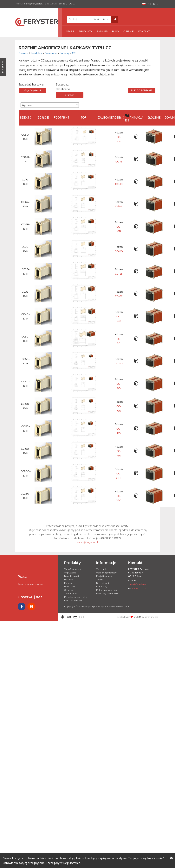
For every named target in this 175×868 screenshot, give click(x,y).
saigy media (152, 617)
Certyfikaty (102, 587)
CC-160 (119, 453)
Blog (115, 31)
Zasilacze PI (71, 594)
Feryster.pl (90, 607)
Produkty (86, 31)
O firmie (129, 31)
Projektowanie (104, 576)
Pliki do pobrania (142, 90)
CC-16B (119, 229)
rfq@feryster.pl (32, 90)
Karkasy (65, 53)
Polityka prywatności (107, 590)
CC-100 (119, 408)
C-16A (119, 206)
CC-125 (119, 431)
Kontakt (144, 31)
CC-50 (119, 341)
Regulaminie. (72, 863)
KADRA (3, 67)
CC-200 (119, 476)
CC (74, 53)
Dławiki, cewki (71, 576)
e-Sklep (102, 31)
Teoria (100, 580)
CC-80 (119, 386)
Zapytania (102, 569)
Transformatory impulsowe (73, 571)
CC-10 (119, 184)
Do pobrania (103, 583)
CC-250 (119, 498)
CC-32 (119, 296)
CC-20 (119, 251)
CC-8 (119, 161)
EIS (127, 120)
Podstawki (70, 587)
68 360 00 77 (140, 589)
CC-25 (119, 274)
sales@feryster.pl (33, 4)
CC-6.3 (119, 139)
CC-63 (119, 363)
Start (70, 31)
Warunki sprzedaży (106, 573)
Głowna (23, 53)
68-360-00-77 (67, 4)
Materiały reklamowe (107, 594)
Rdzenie (69, 580)
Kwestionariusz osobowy (31, 584)
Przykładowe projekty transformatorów (76, 599)
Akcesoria (51, 53)
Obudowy (69, 590)
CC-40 (119, 319)
